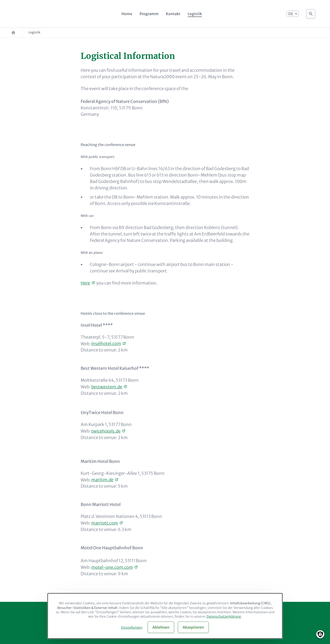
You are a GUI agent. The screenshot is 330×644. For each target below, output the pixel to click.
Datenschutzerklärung (224, 616)
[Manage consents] (320, 634)
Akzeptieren (193, 627)
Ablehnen (161, 627)
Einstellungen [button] (132, 627)
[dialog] (165, 616)
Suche (311, 12)
